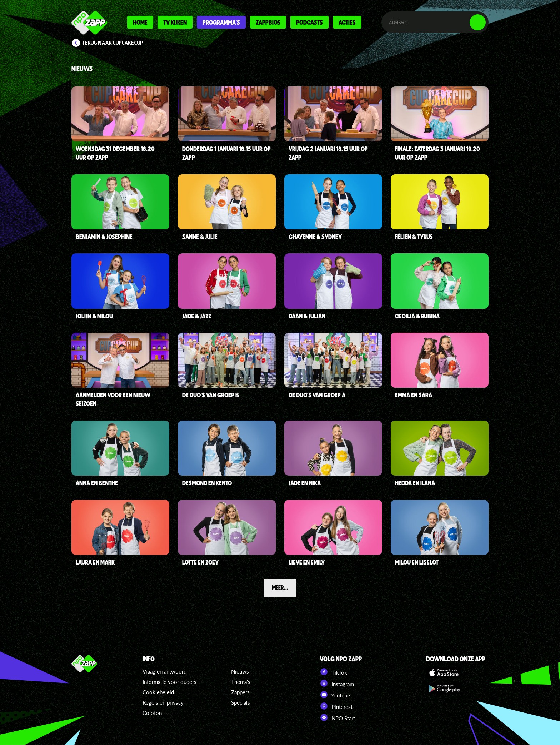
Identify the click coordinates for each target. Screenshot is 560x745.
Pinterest (336, 706)
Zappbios (268, 22)
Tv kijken (175, 22)
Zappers (240, 692)
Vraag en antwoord (164, 671)
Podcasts (309, 22)
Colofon (152, 713)
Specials (241, 702)
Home (140, 22)
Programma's (221, 22)
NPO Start (337, 717)
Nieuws (240, 671)
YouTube (335, 695)
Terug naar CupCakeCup (113, 43)
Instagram (337, 683)
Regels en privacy (163, 702)
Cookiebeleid (158, 692)
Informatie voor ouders (169, 682)
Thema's (241, 682)
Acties (347, 22)
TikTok (333, 672)
